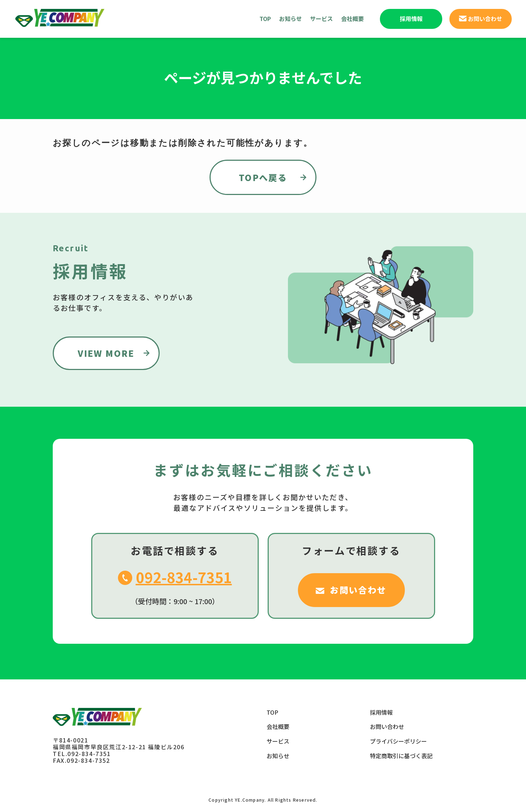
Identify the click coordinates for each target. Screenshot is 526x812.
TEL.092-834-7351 (82, 754)
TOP (265, 19)
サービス (321, 19)
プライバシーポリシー (398, 741)
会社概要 (352, 19)
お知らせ (290, 19)
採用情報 (381, 712)
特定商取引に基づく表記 (401, 756)
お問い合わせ (387, 726)
